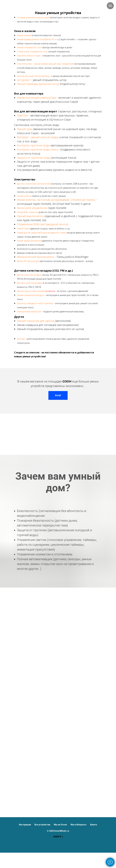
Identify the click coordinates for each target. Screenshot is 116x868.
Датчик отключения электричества (34, 184)
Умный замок (23, 229)
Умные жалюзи (24, 35)
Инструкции (25, 825)
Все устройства (42, 825)
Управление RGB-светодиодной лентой (43, 224)
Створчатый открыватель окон (32, 51)
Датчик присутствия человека (32, 291)
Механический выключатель (36, 257)
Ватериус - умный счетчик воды (37, 137)
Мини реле (24, 208)
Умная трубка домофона (29, 241)
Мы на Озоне (60, 825)
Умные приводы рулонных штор (38, 84)
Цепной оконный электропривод (33, 76)
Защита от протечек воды (34, 158)
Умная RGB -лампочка (28, 212)
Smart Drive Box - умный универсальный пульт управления (45, 64)
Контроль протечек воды (34, 145)
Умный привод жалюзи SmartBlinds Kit (36, 39)
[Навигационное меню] (110, 6)
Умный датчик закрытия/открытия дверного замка (42, 233)
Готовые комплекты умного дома (33, 17)
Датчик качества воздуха (29, 275)
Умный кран (25, 129)
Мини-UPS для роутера (28, 261)
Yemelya (21, 339)
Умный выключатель (31, 216)
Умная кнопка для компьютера (37, 98)
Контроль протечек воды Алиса (38, 149)
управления (40, 208)
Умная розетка (25, 196)
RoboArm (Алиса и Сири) (29, 56)
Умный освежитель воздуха (31, 295)
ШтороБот (24, 80)
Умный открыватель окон (30, 47)
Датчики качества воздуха (30, 283)
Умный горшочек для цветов (36, 321)
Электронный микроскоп (29, 312)
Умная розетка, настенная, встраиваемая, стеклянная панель (57, 200)
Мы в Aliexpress (79, 825)
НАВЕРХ (58, 837)
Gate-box (23, 115)
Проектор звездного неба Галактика (35, 303)
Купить (94, 825)
